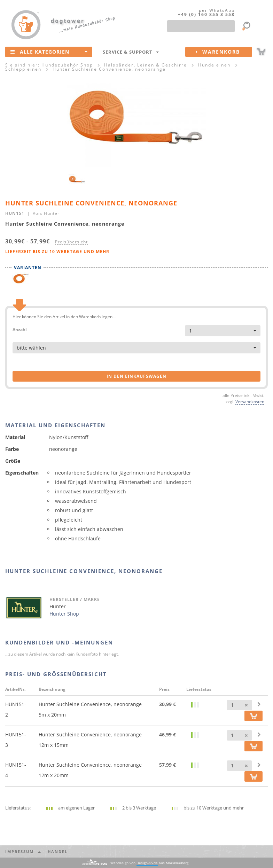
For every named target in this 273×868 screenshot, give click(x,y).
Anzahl (20, 329)
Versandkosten (250, 401)
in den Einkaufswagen (136, 376)
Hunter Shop (64, 614)
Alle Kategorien (49, 52)
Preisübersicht (71, 242)
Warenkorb (224, 52)
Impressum (23, 851)
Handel (58, 851)
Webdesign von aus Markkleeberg (149, 863)
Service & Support (131, 52)
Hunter (52, 213)
